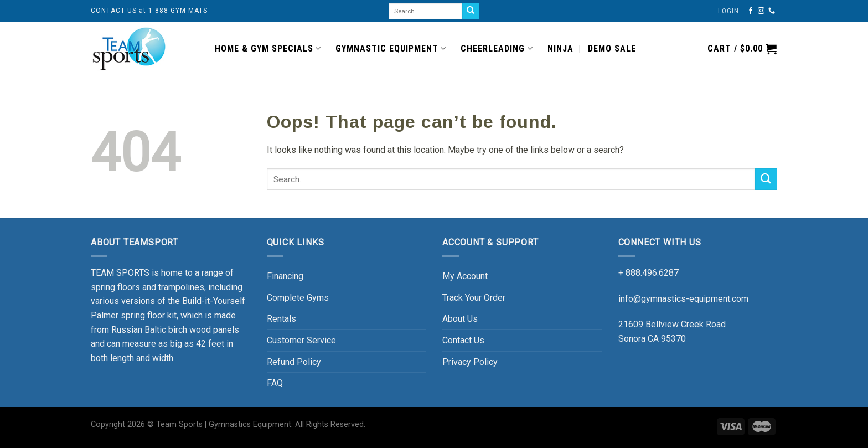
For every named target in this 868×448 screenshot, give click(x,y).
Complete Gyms (298, 298)
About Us (460, 319)
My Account (465, 276)
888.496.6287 (652, 273)
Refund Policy (294, 362)
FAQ (275, 383)
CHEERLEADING (497, 48)
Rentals (281, 319)
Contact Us (463, 340)
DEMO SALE (612, 48)
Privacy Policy (470, 362)
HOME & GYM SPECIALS (268, 48)
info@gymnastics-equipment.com (683, 299)
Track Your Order (474, 298)
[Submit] (766, 179)
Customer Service (301, 340)
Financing (285, 276)
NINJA (560, 48)
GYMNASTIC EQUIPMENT (391, 48)
